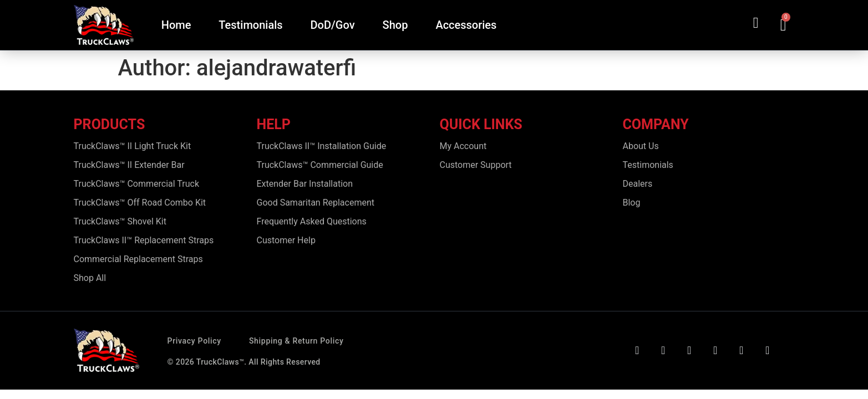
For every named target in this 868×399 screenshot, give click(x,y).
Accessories (466, 25)
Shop (395, 25)
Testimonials (250, 25)
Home (176, 25)
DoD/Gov (333, 25)
